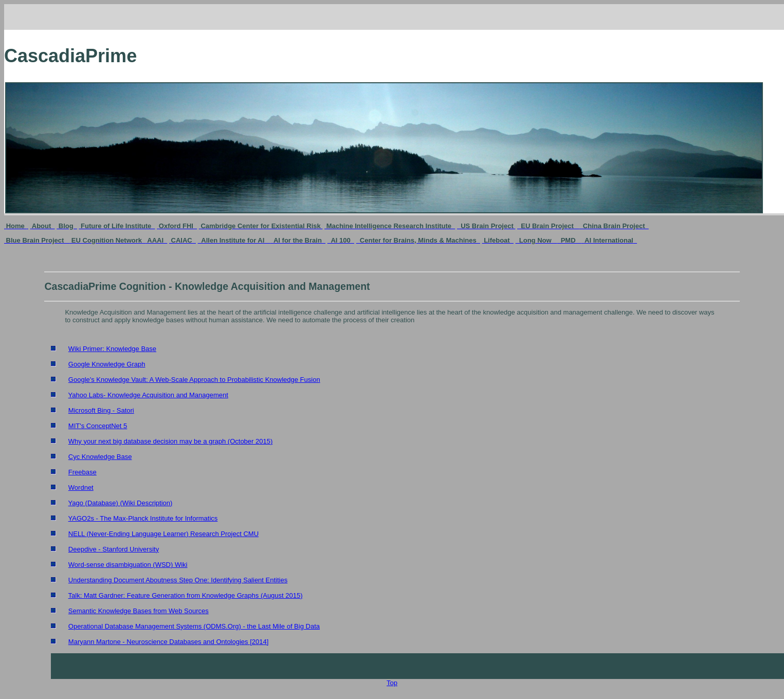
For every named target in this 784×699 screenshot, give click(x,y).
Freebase (83, 472)
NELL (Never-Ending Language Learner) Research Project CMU (163, 534)
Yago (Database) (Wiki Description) (121, 503)
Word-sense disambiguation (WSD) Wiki (128, 565)
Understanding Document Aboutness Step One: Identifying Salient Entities (178, 580)
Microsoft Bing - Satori (101, 410)
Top (392, 683)
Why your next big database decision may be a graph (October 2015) (170, 441)
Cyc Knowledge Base (100, 457)
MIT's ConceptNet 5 (98, 426)
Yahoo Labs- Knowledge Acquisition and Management (148, 395)
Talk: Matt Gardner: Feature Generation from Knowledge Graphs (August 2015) (186, 595)
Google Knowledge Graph (107, 364)
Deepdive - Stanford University (114, 549)
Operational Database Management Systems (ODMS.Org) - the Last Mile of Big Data (194, 626)
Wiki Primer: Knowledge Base (112, 349)
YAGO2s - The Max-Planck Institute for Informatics (143, 518)
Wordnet (81, 488)
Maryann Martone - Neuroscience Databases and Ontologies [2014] (169, 642)
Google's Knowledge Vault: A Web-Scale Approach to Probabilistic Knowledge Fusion (194, 380)
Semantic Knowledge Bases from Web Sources (139, 611)
